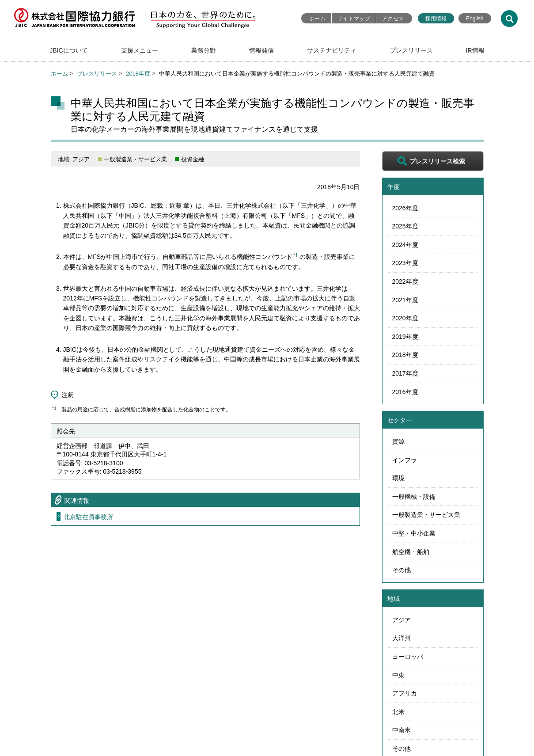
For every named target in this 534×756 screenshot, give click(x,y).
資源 (398, 441)
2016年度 (405, 392)
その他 (401, 570)
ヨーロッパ (408, 657)
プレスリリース (411, 50)
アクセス (393, 19)
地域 (394, 599)
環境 (398, 478)
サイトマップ (354, 19)
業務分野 (204, 50)
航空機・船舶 (411, 552)
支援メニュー (140, 50)
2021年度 (405, 300)
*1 (295, 255)
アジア (401, 620)
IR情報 (475, 50)
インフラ (405, 460)
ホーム (317, 19)
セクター (400, 420)
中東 (398, 675)
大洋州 (401, 638)
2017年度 (405, 373)
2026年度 (405, 208)
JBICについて (68, 50)
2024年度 (405, 245)
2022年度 (405, 281)
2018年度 (138, 74)
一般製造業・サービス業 (426, 515)
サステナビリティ (332, 50)
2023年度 (405, 263)
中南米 (401, 730)
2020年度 (405, 318)
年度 (394, 187)
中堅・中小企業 (414, 533)
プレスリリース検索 (437, 161)
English (475, 19)
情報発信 (261, 50)
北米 (398, 712)
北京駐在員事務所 (88, 517)
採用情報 (436, 19)
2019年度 (405, 337)
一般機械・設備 (414, 497)
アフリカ (405, 693)
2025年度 (405, 226)
